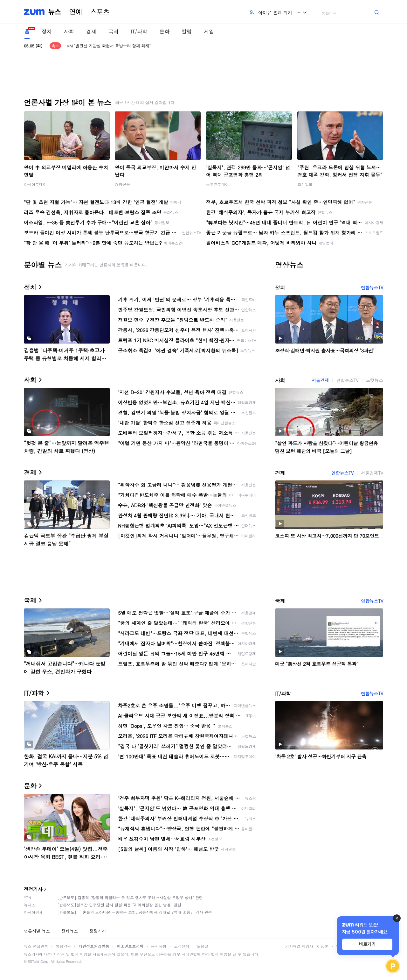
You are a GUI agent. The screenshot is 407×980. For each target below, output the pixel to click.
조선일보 (305, 184)
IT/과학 (139, 31)
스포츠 (100, 12)
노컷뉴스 (375, 380)
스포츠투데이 (217, 184)
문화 (164, 31)
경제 (91, 31)
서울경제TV (372, 473)
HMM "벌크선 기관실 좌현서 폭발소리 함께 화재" (107, 46)
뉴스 (55, 12)
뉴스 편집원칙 (36, 946)
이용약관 (63, 946)
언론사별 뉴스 (37, 931)
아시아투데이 (35, 184)
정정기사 (33, 889)
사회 (69, 31)
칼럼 (187, 31)
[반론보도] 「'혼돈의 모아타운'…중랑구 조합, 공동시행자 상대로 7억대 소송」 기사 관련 (135, 912)
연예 (76, 12)
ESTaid (33, 961)
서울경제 (320, 380)
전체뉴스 (70, 931)
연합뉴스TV (372, 288)
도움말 (203, 946)
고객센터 (182, 946)
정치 (47, 31)
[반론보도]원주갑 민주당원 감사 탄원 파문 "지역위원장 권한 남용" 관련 (119, 905)
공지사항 (159, 946)
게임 (209, 31)
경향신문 (122, 184)
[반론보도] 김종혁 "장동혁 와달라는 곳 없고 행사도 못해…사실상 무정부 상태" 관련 (130, 897)
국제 (114, 31)
